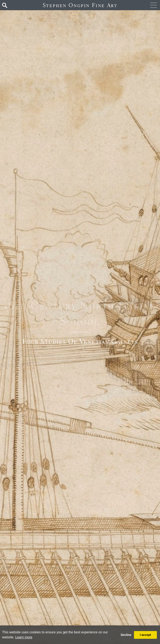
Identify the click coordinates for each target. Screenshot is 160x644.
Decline (126, 635)
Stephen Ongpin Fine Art (80, 5)
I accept (145, 635)
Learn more (24, 637)
